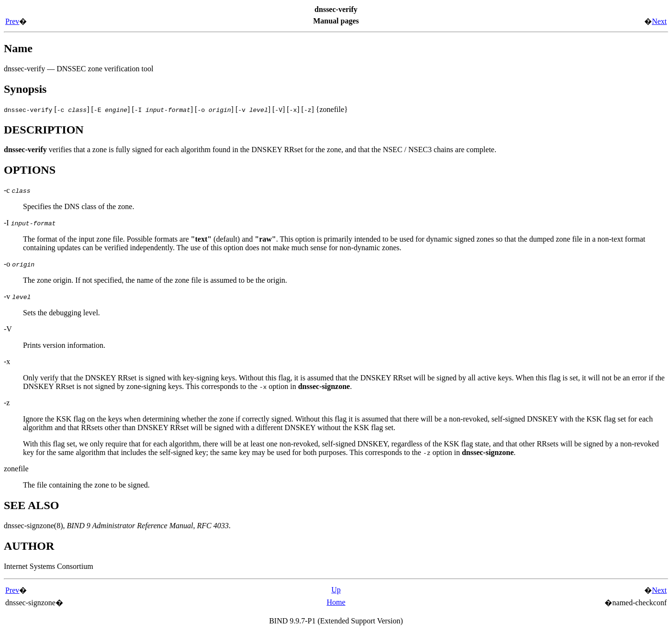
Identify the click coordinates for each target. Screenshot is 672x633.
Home (336, 602)
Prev (12, 21)
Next (659, 21)
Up (336, 590)
